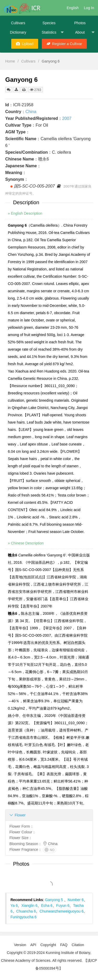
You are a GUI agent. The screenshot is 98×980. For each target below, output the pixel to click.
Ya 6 (14, 905)
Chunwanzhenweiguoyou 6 (61, 911)
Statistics (53, 32)
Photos (80, 23)
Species (49, 23)
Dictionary (18, 32)
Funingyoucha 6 (24, 917)
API (33, 945)
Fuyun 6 (63, 905)
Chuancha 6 (26, 911)
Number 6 (76, 900)
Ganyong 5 (54, 900)
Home (10, 61)
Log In (89, 8)
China (31, 112)
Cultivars (18, 23)
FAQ (64, 945)
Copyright (48, 945)
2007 (67, 118)
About (85, 32)
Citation (78, 945)
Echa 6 (47, 905)
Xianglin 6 (30, 905)
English (73, 8)
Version (20, 945)
